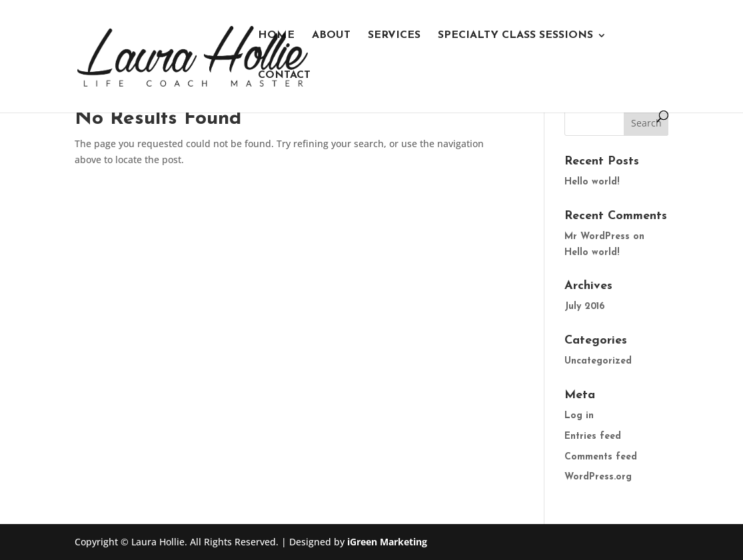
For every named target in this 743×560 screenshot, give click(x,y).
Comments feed (601, 457)
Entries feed (593, 436)
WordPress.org (598, 477)
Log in (579, 416)
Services (394, 36)
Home (276, 36)
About (331, 36)
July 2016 (584, 307)
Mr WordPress (597, 237)
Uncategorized (598, 361)
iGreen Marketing (387, 542)
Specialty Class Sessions (515, 36)
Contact (284, 76)
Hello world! (592, 182)
